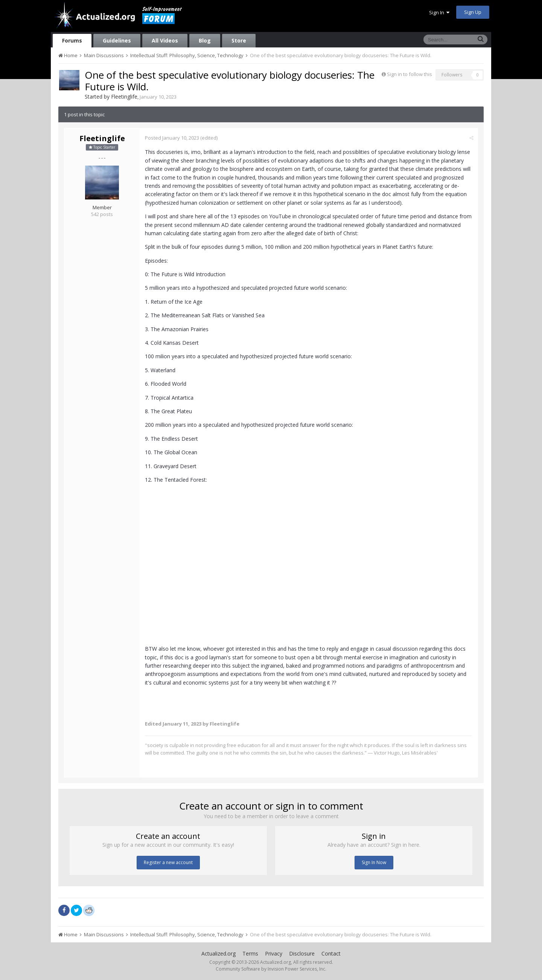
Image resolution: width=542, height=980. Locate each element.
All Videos (165, 40)
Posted (172, 138)
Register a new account (168, 862)
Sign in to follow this (410, 74)
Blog (205, 40)
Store (239, 40)
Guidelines (117, 40)
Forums (72, 40)
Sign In (439, 12)
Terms (250, 953)
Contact (331, 953)
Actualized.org (218, 953)
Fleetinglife (124, 97)
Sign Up (473, 12)
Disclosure (302, 953)
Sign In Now (374, 862)
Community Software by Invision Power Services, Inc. (271, 969)
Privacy (274, 953)
